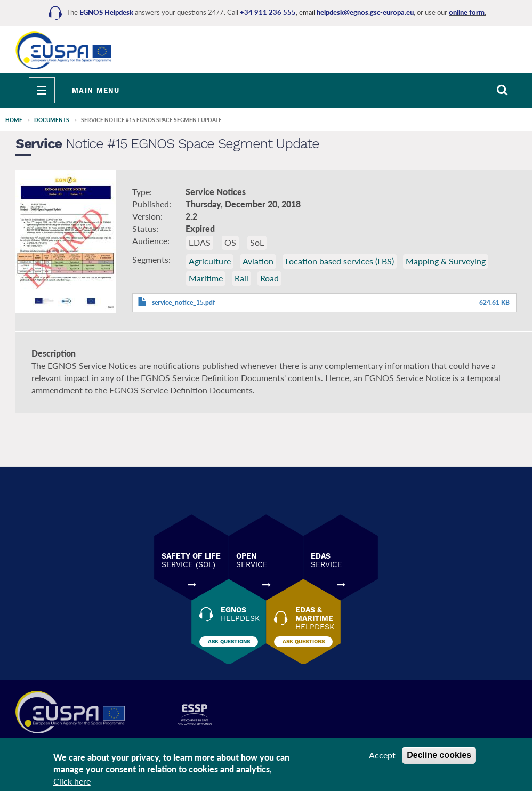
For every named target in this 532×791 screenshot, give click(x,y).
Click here (72, 781)
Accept (382, 755)
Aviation (258, 261)
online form (467, 12)
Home (14, 120)
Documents (52, 120)
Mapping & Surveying (446, 261)
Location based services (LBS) (340, 261)
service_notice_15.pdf (183, 302)
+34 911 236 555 (268, 12)
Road (269, 278)
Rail (241, 278)
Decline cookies (439, 755)
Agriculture (210, 261)
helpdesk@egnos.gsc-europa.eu (365, 12)
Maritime (206, 278)
